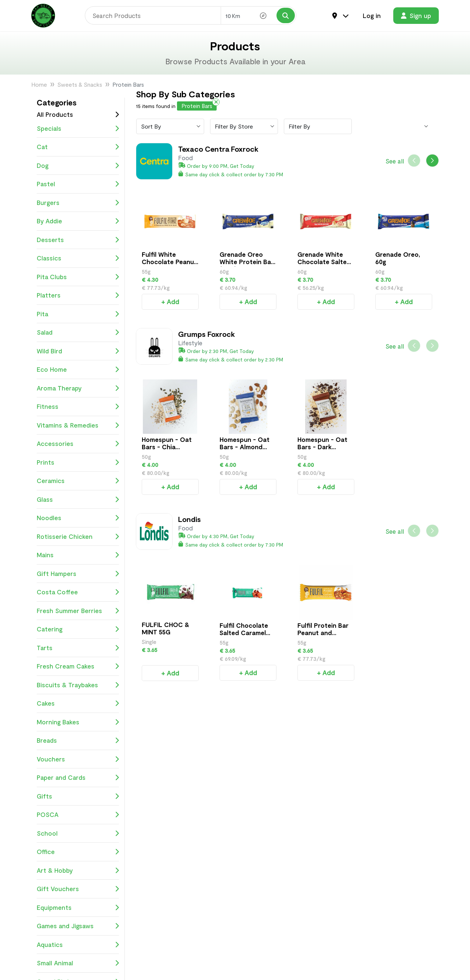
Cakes (78, 703)
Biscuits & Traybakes (78, 685)
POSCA (78, 815)
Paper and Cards (78, 778)
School (78, 833)
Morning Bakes (78, 722)
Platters (78, 295)
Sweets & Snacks (80, 84)
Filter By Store (234, 126)
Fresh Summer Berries (78, 610)
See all (395, 161)
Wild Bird (78, 351)
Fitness (78, 407)
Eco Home (78, 370)
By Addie (78, 221)
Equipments (78, 907)
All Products (55, 114)
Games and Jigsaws (78, 926)
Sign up (416, 15)
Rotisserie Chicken (78, 536)
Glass (78, 499)
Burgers (78, 202)
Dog (78, 165)
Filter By (299, 126)
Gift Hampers (78, 573)
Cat (78, 147)
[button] (432, 161)
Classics (78, 258)
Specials (78, 128)
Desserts (78, 239)
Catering (78, 629)
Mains (78, 555)
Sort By (151, 126)
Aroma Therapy (78, 388)
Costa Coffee (78, 592)
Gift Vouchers (78, 889)
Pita (78, 314)
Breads (78, 741)
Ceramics (78, 481)
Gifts (78, 796)
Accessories (78, 444)
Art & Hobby (78, 870)
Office (78, 852)
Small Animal (78, 963)
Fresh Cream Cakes (78, 666)
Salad (78, 332)
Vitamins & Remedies (78, 425)
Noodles (78, 518)
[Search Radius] (258, 15)
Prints (78, 462)
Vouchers (78, 759)
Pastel (78, 184)
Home (39, 84)
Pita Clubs (78, 277)
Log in (372, 15)
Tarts (78, 648)
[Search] (153, 15)
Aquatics (78, 944)
